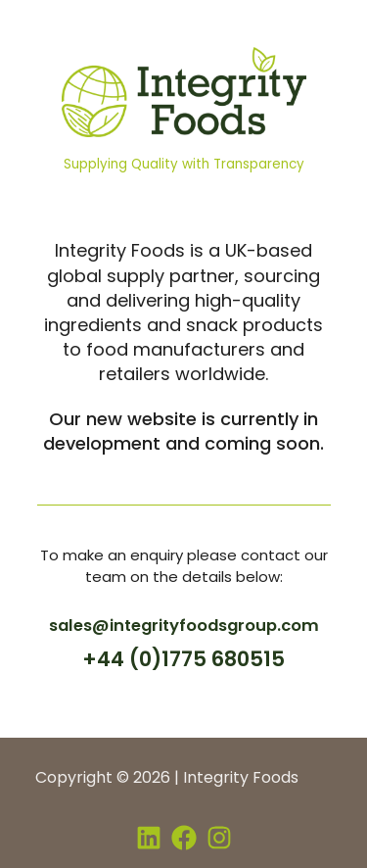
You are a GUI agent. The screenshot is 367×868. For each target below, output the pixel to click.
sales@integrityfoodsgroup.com (184, 626)
